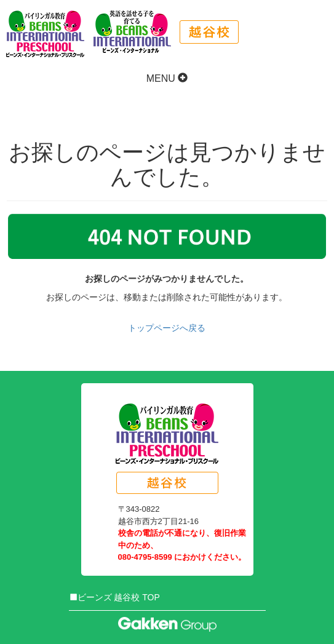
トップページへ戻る (167, 328)
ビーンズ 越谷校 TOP (114, 597)
